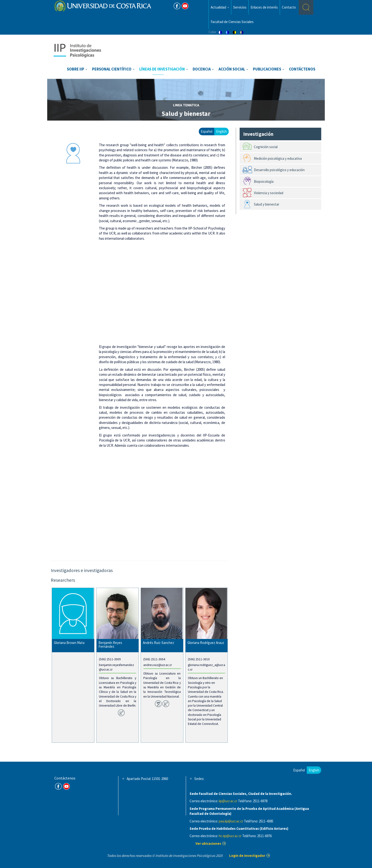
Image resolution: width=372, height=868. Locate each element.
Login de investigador (247, 856)
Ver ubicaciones (208, 843)
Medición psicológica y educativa (278, 158)
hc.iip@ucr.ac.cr (230, 836)
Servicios (240, 7)
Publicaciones (269, 69)
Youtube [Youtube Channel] (185, 6)
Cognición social (266, 147)
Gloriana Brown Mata (69, 643)
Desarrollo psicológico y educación (279, 170)
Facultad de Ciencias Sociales (232, 22)
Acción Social (233, 69)
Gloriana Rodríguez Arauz (206, 643)
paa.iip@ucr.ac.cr (231, 821)
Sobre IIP (77, 69)
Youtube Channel (66, 786)
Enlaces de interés (264, 7)
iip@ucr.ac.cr (228, 801)
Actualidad (220, 7)
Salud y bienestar (267, 204)
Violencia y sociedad (269, 193)
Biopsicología (264, 181)
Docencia (203, 69)
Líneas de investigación (164, 69)
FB (177, 6)
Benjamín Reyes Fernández (110, 645)
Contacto (289, 7)
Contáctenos (302, 69)
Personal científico (113, 69)
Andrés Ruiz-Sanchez (158, 643)
